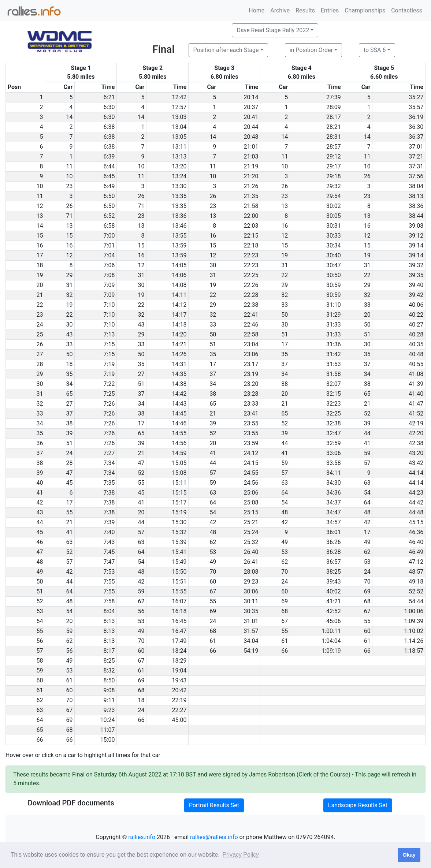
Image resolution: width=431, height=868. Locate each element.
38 (285, 384)
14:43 (179, 404)
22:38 (251, 305)
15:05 (179, 463)
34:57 (334, 522)
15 (69, 236)
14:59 (179, 453)
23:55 (251, 423)
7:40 (109, 532)
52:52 (416, 591)
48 (285, 512)
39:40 (416, 285)
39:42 (416, 295)
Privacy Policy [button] (241, 855)
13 (285, 206)
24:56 (251, 483)
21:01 (251, 147)
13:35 (179, 196)
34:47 (334, 512)
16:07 (179, 601)
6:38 (109, 127)
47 (141, 463)
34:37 (334, 502)
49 (285, 542)
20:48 (251, 137)
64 (285, 493)
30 (213, 265)
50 (285, 315)
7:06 (109, 265)
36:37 (416, 137)
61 (213, 641)
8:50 (109, 680)
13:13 (179, 157)
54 (367, 493)
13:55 (179, 236)
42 (213, 522)
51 (285, 334)
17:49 (179, 641)
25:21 (251, 522)
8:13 (109, 621)
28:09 (334, 107)
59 (367, 453)
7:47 (109, 562)
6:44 (109, 166)
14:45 (179, 413)
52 (367, 413)
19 (285, 255)
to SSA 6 (375, 50)
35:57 (416, 107)
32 (69, 295)
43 (141, 325)
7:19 (109, 364)
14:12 (179, 305)
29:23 (251, 582)
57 (367, 463)
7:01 (109, 245)
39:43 (334, 582)
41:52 (416, 413)
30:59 (334, 285)
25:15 (251, 512)
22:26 (251, 285)
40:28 (416, 334)
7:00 (109, 236)
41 (367, 443)
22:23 (251, 255)
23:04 (251, 344)
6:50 (109, 196)
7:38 (109, 493)
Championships (365, 10)
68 (367, 601)
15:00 (108, 740)
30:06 (251, 591)
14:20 (179, 334)
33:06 (334, 453)
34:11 (334, 473)
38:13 (416, 196)
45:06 (334, 621)
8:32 (109, 670)
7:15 (109, 344)
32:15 (334, 394)
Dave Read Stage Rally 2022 (273, 30)
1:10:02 (414, 631)
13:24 (179, 176)
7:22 (109, 384)
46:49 (416, 552)
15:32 (179, 532)
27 (141, 374)
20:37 (251, 107)
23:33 (251, 404)
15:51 (179, 582)
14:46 (179, 423)
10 (141, 166)
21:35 (251, 196)
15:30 (179, 522)
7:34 (109, 463)
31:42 (334, 354)
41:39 (416, 384)
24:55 (251, 473)
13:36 (179, 216)
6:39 (109, 157)
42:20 (416, 433)
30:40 (334, 255)
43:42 (416, 463)
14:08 (179, 285)
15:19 (179, 512)
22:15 (251, 236)
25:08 (251, 502)
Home (257, 10)
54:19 (251, 651)
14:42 (179, 394)
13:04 (179, 127)
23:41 (251, 413)
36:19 (416, 117)
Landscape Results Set (358, 805)
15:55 (179, 591)
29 (69, 275)
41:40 (416, 394)
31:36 (334, 344)
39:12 (416, 236)
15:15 (179, 493)
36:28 (334, 552)
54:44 (416, 601)
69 (367, 591)
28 (69, 463)
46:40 (416, 542)
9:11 (109, 700)
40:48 (416, 354)
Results (305, 10)
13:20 (179, 166)
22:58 (251, 334)
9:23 (109, 710)
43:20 (416, 453)
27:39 (334, 97)
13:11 (179, 147)
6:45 (109, 176)
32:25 (334, 413)
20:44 (251, 127)
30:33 (334, 236)
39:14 (416, 245)
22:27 (179, 710)
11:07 (108, 730)
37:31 (416, 166)
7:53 (109, 572)
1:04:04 (331, 641)
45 (69, 483)
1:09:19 (331, 651)
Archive (280, 10)
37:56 (416, 176)
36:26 (334, 542)
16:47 (179, 631)
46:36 (416, 532)
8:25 (109, 661)
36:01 (334, 532)
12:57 (179, 107)
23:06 (251, 354)
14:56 (179, 443)
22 (285, 275)
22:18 (251, 245)
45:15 (416, 522)
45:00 (179, 720)
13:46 (179, 226)
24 (69, 453)
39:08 (416, 226)
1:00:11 (331, 631)
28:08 (251, 572)
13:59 (179, 245)
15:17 (179, 502)
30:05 (334, 216)
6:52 (109, 216)
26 (367, 176)
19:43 (179, 680)
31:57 (251, 631)
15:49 (179, 562)
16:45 (179, 621)
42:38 (416, 443)
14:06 (179, 275)
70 (213, 572)
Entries (330, 10)
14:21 (179, 344)
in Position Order (311, 50)
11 (285, 157)
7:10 (109, 305)
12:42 (179, 97)
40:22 (416, 315)
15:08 (179, 473)
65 (69, 394)
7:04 (109, 255)
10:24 (108, 720)
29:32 (334, 186)
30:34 (334, 245)
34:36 (334, 493)
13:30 (179, 186)
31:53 (334, 364)
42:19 (416, 423)
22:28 (251, 295)
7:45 (109, 552)
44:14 (416, 473)
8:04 (109, 611)
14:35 (179, 374)
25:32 (251, 542)
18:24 (179, 651)
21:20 (251, 176)
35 (213, 354)
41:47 (416, 404)
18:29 (179, 661)
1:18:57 (414, 651)
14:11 (179, 295)
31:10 (334, 305)
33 (285, 305)
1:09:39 (414, 621)
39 (213, 423)
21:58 (251, 206)
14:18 (179, 325)
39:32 (416, 265)
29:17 (334, 166)
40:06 (416, 305)
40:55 (416, 364)
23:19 (251, 374)
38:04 (416, 186)
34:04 (251, 641)
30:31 (334, 226)
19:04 (179, 670)
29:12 (334, 157)
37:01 (416, 147)
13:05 (179, 137)
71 (141, 206)
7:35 (109, 483)
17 (285, 344)
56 (141, 611)
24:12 (251, 453)
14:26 (179, 354)
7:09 (109, 285)
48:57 (416, 572)
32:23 (334, 404)
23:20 (251, 384)
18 (69, 364)
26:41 (251, 562)
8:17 (109, 651)
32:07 (334, 384)
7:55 (109, 582)
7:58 (109, 601)
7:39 (109, 522)
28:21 (334, 127)
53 (213, 552)
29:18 (334, 176)
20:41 (251, 117)
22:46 (251, 325)
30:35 (251, 611)
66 (213, 651)
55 (141, 483)
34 (285, 374)
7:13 (109, 334)
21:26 (251, 186)
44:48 (416, 512)
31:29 (334, 315)
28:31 (334, 137)
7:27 (109, 453)
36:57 (334, 562)
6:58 (109, 226)
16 (285, 226)
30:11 (251, 601)
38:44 (416, 216)
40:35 (416, 344)
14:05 (179, 265)
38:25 (334, 572)
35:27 (416, 97)
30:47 (334, 265)
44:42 (416, 502)
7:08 (109, 275)
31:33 (334, 325)
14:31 (179, 364)
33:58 (334, 463)
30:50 (334, 275)
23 (69, 186)
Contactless (407, 10)
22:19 (179, 700)
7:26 (109, 404)
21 (285, 404)
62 (213, 542)
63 (285, 483)
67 (213, 591)
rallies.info (142, 837)
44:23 (416, 493)
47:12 (416, 562)
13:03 (179, 117)
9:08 (109, 690)
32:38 (334, 423)
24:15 (251, 463)
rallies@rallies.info (214, 837)
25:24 (251, 532)
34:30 (334, 483)
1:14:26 (414, 641)
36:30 (416, 127)
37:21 (416, 157)
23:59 (251, 443)
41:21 (334, 601)
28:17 (334, 117)
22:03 (251, 226)
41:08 (416, 374)
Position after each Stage (226, 50)
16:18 (179, 611)
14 (69, 117)
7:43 (109, 542)
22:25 (251, 275)
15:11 (179, 483)
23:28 (251, 394)
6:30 (109, 107)
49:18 (416, 582)
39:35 (416, 275)
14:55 (179, 433)
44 (367, 433)
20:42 (179, 690)
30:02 (334, 206)
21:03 (251, 157)
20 (367, 315)
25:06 (251, 493)
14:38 (179, 384)
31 (285, 265)
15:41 (179, 552)
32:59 (334, 443)
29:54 (334, 196)
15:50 (179, 572)
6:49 (109, 186)
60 (213, 582)
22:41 (251, 315)
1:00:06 (414, 611)
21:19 (251, 166)
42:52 (334, 611)
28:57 (334, 147)
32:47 (334, 433)
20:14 (251, 97)
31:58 (334, 374)
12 (285, 236)
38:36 (416, 206)
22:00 (251, 216)
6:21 (109, 97)
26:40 (251, 552)
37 (285, 364)
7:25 (109, 394)
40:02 (334, 591)
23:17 (251, 364)
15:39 (179, 542)
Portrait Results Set (214, 805)
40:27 (416, 325)
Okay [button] (409, 855)
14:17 (179, 315)
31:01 (251, 621)
